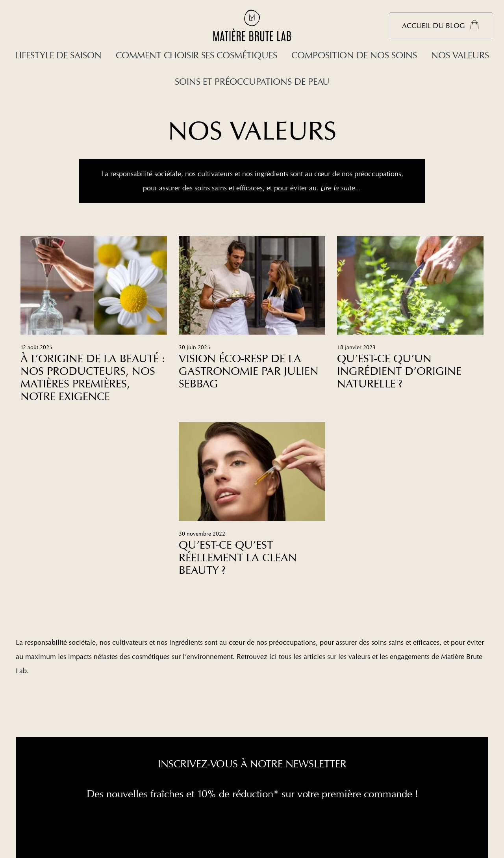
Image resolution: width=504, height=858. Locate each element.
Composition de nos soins (354, 55)
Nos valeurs (460, 55)
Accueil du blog (441, 25)
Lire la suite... (341, 188)
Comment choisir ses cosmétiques (196, 55)
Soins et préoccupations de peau (252, 81)
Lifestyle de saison (58, 55)
